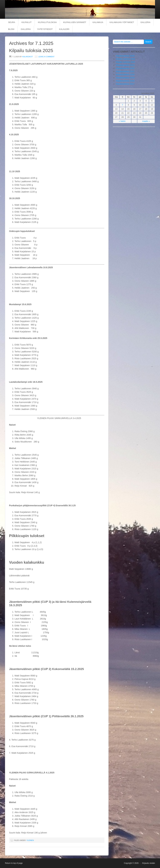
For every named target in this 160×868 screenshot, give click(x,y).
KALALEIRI (64, 29)
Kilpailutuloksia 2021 (125, 71)
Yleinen (30, 840)
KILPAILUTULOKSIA (47, 22)
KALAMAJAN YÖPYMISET (122, 22)
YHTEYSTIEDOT (45, 29)
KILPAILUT (27, 22)
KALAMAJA (98, 22)
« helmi (122, 121)
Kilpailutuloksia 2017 (125, 84)
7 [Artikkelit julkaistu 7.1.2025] (122, 105)
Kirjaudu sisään (149, 863)
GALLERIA (145, 22)
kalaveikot (27, 57)
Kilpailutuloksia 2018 (125, 81)
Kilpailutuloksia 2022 (125, 68)
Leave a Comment (46, 57)
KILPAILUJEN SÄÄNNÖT (75, 22)
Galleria (26, 29)
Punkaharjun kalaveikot (77, 9)
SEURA (12, 22)
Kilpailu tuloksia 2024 (125, 62)
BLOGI (11, 29)
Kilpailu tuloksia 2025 (31, 50)
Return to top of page (14, 863)
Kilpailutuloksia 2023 (125, 65)
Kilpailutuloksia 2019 (125, 78)
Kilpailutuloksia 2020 (125, 75)
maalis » (146, 121)
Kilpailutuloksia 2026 (125, 56)
